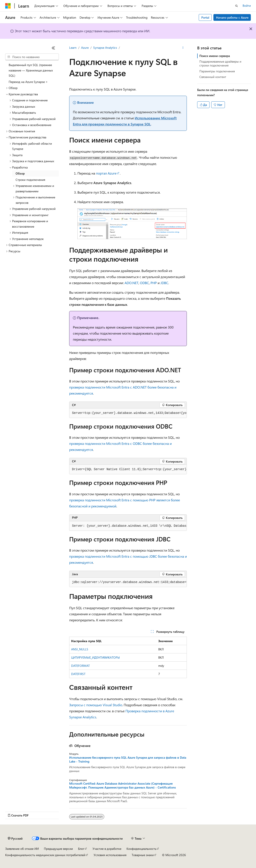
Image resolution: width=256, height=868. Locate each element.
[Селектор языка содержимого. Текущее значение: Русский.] (15, 839)
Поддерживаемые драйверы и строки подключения (220, 63)
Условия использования (110, 855)
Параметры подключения (217, 71)
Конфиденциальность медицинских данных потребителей (45, 855)
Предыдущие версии (58, 849)
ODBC (144, 283)
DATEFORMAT (80, 666)
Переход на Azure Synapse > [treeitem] (28, 82)
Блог (81, 849)
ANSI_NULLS (80, 649)
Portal (205, 17)
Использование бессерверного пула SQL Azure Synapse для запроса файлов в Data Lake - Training (128, 759)
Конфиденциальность (141, 849)
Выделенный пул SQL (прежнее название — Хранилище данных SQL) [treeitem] (31, 70)
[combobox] (32, 57)
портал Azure (106, 173)
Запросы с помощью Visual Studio (96, 705)
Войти (247, 6)
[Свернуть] (53, 48)
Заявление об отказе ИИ (22, 849)
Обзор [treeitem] (20, 173)
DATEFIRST (78, 674)
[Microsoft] (8, 6)
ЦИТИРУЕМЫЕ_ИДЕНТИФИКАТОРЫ (95, 657)
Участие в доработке (107, 849)
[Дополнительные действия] (183, 48)
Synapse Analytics (105, 48)
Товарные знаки (143, 855)
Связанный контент (213, 77)
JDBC (164, 283)
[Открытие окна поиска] (237, 6)
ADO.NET (131, 283)
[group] (128, 413)
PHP (154, 283)
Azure (85, 48)
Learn (73, 48)
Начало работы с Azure (232, 17)
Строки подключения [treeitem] (30, 180)
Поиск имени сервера (215, 56)
